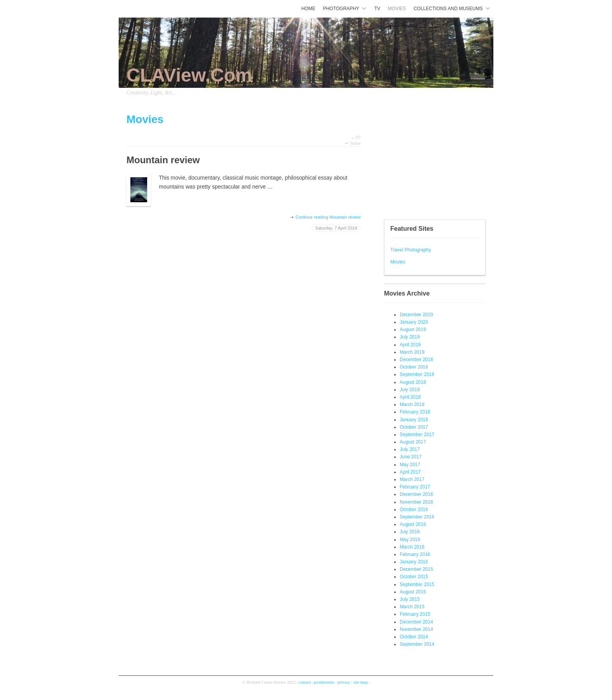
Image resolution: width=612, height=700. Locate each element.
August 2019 (413, 330)
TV (356, 137)
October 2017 (414, 427)
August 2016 (413, 524)
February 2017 (415, 487)
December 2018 (416, 360)
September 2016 (417, 517)
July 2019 (410, 337)
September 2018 (417, 374)
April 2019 (410, 345)
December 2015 (416, 569)
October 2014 (414, 637)
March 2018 (412, 404)
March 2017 (412, 479)
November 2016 (416, 502)
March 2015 (412, 607)
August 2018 (413, 382)
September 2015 (417, 584)
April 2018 (410, 397)
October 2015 (414, 577)
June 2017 (411, 457)
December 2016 (416, 494)
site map (360, 682)
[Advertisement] (407, 160)
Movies (398, 262)
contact (305, 682)
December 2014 (416, 622)
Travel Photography (411, 250)
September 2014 (417, 644)
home (356, 143)
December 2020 (416, 315)
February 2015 (415, 614)
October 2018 (414, 367)
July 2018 (410, 390)
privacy (344, 682)
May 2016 (410, 540)
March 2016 (412, 547)
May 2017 (410, 465)
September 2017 (417, 435)
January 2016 (414, 562)
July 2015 (410, 599)
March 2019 (412, 352)
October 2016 (414, 509)
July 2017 (410, 449)
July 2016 (410, 532)
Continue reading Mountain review (328, 217)
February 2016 (415, 554)
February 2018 (415, 412)
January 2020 (414, 322)
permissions (324, 682)
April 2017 (410, 472)
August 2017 (413, 442)
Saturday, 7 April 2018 (336, 228)
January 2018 (414, 420)
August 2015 (413, 592)
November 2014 (416, 629)
